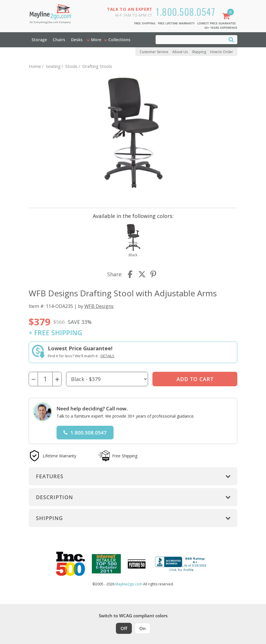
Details (108, 356)
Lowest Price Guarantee (217, 23)
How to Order (222, 52)
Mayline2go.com (129, 584)
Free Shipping (145, 23)
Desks (77, 40)
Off (124, 628)
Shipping (199, 52)
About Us (180, 52)
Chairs (59, 40)
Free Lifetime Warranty (176, 23)
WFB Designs (99, 306)
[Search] (231, 39)
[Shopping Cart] (227, 17)
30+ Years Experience (221, 28)
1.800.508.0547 (186, 11)
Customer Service (154, 52)
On (143, 628)
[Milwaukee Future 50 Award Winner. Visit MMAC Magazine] (137, 564)
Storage (39, 40)
